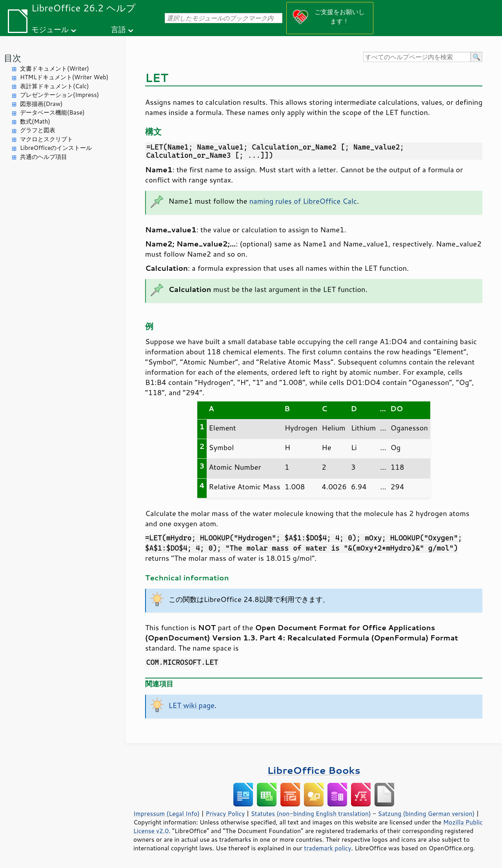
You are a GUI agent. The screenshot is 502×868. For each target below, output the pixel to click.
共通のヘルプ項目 (44, 157)
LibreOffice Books (314, 770)
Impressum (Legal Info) (166, 813)
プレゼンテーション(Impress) (59, 95)
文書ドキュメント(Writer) (55, 68)
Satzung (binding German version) (427, 813)
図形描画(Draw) (41, 104)
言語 (118, 29)
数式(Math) (35, 121)
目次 (13, 58)
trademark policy (327, 848)
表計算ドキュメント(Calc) (55, 86)
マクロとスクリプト (46, 139)
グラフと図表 (38, 130)
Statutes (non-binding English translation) (311, 813)
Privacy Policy (225, 813)
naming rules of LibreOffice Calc (303, 201)
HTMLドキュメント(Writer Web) (64, 77)
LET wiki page (192, 705)
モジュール (50, 29)
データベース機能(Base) (52, 112)
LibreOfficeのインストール (56, 148)
